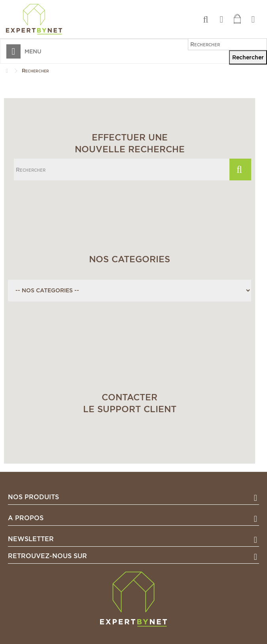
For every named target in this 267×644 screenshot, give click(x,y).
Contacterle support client (130, 403)
